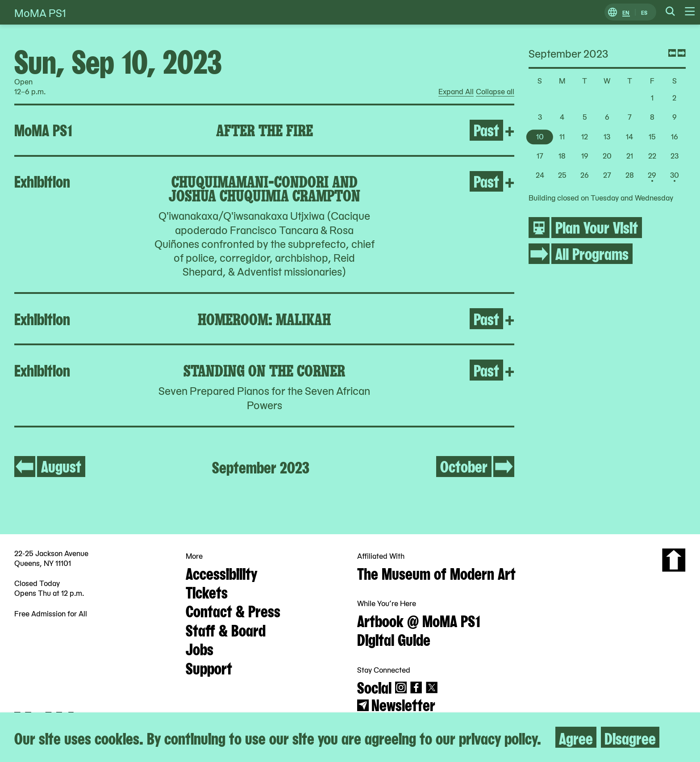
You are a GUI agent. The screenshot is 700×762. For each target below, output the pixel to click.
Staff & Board (226, 629)
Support (209, 667)
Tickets (207, 591)
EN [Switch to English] (626, 12)
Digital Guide (394, 639)
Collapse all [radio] (495, 92)
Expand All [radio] (456, 92)
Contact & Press (233, 610)
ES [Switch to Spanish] (644, 12)
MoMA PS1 (40, 12)
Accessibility (221, 573)
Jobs (200, 648)
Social (374, 687)
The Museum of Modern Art (436, 573)
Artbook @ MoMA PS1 (419, 620)
